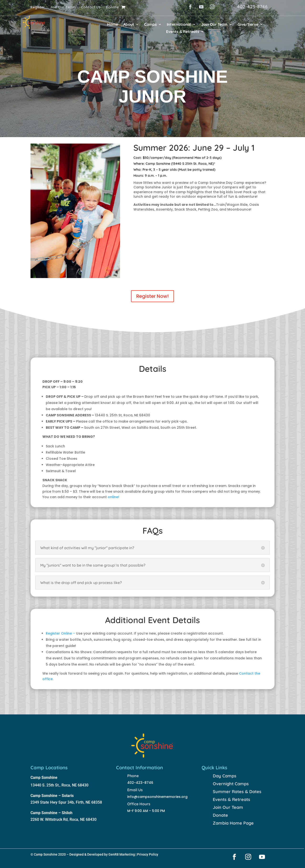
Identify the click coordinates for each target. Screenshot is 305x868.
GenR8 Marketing (122, 854)
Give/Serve (248, 25)
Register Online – (60, 633)
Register (38, 8)
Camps (150, 25)
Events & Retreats (183, 32)
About (129, 25)
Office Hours (139, 804)
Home (112, 25)
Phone (133, 776)
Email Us (135, 790)
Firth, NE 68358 (89, 802)
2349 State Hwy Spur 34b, (53, 802)
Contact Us (91, 8)
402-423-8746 (252, 7)
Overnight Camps (231, 784)
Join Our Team (63, 8)
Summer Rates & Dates (237, 792)
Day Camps (225, 776)
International (179, 25)
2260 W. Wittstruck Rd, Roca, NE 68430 (64, 819)
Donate (112, 8)
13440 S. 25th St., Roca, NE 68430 (59, 785)
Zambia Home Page (233, 823)
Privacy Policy (148, 854)
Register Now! (152, 296)
